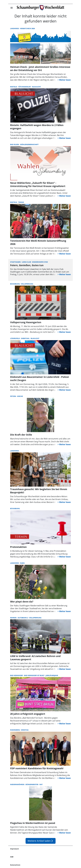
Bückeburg (15, 284)
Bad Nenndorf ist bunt (34, 675)
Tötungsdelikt (25, 87)
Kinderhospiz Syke (40, 262)
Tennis (21, 202)
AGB (12, 857)
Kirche (20, 396)
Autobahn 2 (23, 618)
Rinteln (14, 87)
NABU (22, 563)
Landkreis (15, 28)
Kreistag (25, 730)
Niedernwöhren (17, 784)
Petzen (13, 396)
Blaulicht (37, 87)
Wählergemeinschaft (29, 144)
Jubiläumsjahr (52, 675)
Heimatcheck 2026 (27, 28)
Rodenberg (15, 730)
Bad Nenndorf (17, 675)
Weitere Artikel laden (41, 841)
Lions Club (27, 262)
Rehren (13, 618)
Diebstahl (25, 338)
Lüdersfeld (15, 338)
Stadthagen (16, 262)
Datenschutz (15, 865)
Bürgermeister (32, 784)
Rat (41, 784)
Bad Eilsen (15, 144)
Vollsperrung (27, 284)
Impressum (15, 849)
